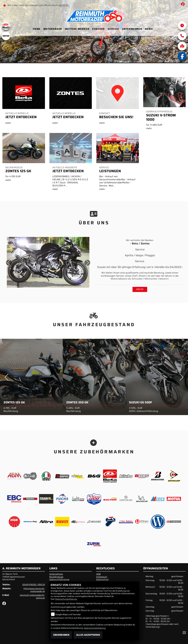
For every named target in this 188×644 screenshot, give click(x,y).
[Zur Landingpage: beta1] (6, 26)
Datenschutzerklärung (66, 599)
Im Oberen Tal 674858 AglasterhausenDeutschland (14, 577)
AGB (98, 574)
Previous (7, 388)
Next (77, 263)
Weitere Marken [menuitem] (77, 29)
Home (37, 29)
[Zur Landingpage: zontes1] (6, 36)
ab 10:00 (63, 5)
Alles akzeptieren (88, 635)
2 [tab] (96, 60)
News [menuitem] (149, 29)
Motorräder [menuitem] (53, 29)
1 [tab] (92, 60)
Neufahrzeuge (56, 577)
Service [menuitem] (113, 29)
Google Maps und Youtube (68, 614)
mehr (140, 289)
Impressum (102, 577)
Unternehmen (56, 574)
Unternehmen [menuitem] (132, 29)
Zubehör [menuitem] (98, 29)
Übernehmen (61, 635)
